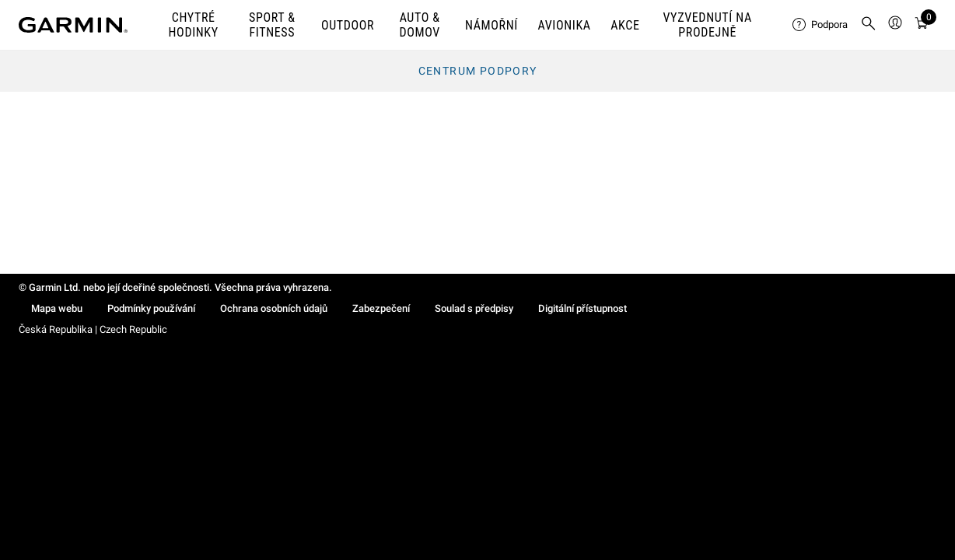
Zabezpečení (381, 308)
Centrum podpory (478, 71)
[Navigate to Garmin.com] (73, 25)
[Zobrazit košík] (922, 25)
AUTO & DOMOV (419, 25)
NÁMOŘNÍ (491, 25)
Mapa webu (57, 308)
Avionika (565, 25)
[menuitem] (820, 25)
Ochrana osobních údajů (274, 308)
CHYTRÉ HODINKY (194, 25)
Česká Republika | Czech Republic (93, 329)
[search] (869, 25)
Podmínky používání (151, 308)
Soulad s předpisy (474, 308)
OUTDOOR (348, 25)
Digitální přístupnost (582, 308)
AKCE (625, 25)
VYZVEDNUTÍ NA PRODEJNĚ (708, 25)
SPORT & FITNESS (272, 25)
